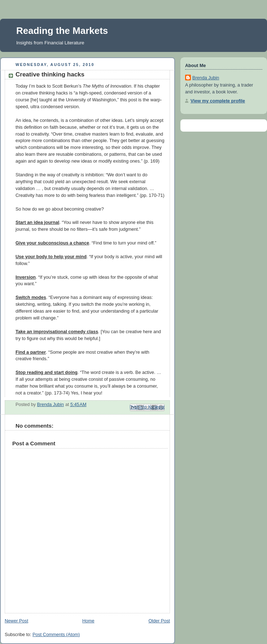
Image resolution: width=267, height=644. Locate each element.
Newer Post (16, 621)
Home (88, 621)
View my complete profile (218, 101)
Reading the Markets (62, 31)
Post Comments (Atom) (56, 635)
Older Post (159, 621)
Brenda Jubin (206, 78)
